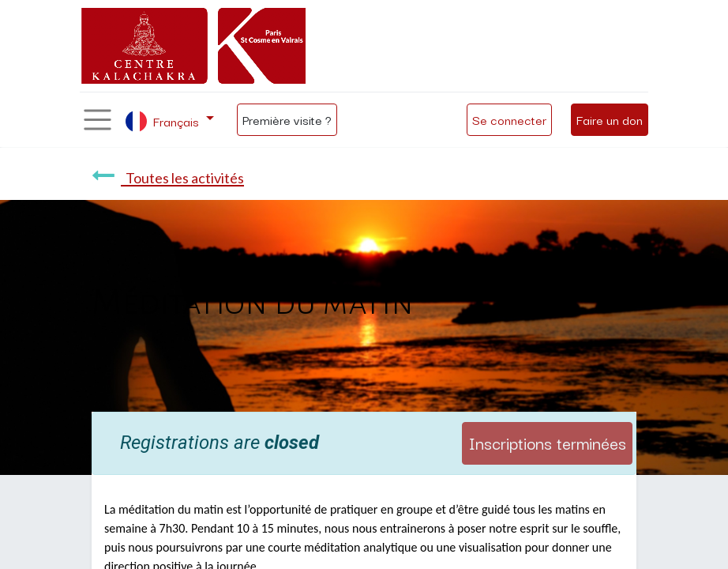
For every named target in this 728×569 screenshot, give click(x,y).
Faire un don (610, 119)
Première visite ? (287, 119)
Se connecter (509, 119)
